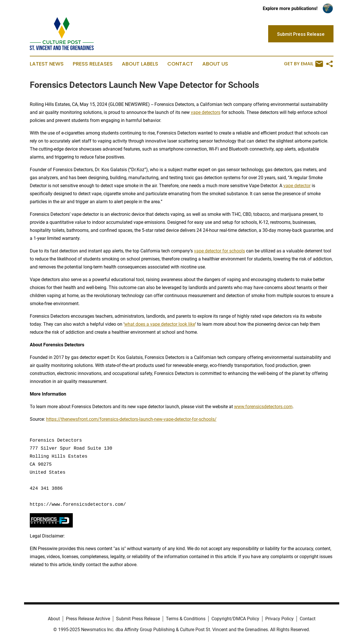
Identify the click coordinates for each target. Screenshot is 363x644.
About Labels (140, 64)
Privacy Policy (279, 619)
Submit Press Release (138, 619)
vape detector (297, 186)
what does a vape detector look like (160, 324)
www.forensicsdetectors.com (263, 407)
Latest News (47, 64)
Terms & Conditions (186, 619)
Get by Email (304, 64)
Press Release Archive (88, 619)
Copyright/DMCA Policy (235, 619)
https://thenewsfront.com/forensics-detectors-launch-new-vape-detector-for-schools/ (131, 419)
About (54, 619)
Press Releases (93, 64)
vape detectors (206, 112)
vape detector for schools (219, 251)
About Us (215, 64)
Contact (180, 64)
